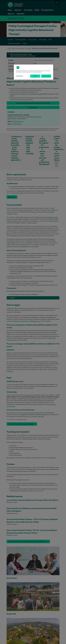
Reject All (35, 76)
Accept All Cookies (46, 76)
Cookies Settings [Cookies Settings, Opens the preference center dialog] (20, 76)
